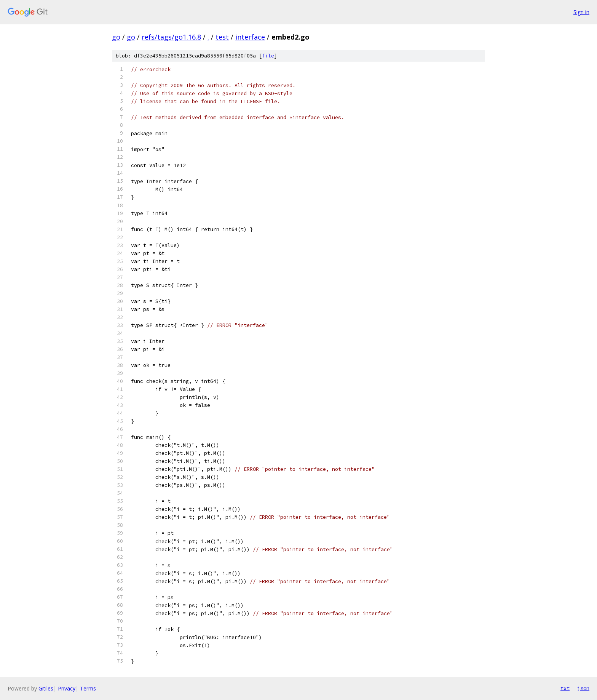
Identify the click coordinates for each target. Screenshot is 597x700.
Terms (88, 688)
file (268, 56)
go (116, 37)
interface (250, 37)
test (222, 37)
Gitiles (46, 688)
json (583, 688)
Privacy (67, 688)
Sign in (581, 12)
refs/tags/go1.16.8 (171, 37)
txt (565, 688)
